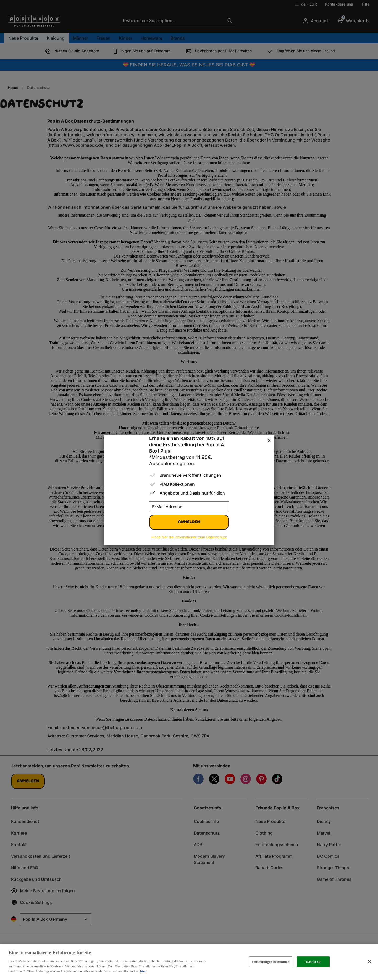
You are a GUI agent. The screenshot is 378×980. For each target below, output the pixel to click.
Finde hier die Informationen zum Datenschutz (189, 537)
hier (143, 971)
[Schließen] (370, 962)
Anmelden (189, 522)
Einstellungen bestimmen (271, 961)
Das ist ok (313, 961)
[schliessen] (269, 441)
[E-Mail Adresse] (189, 507)
